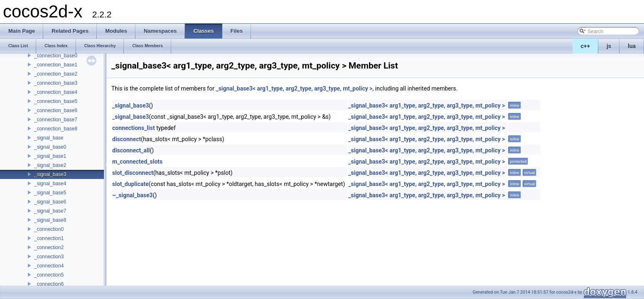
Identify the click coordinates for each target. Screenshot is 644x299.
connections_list (134, 128)
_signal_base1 (50, 156)
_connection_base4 (56, 92)
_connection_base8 (56, 129)
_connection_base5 (56, 101)
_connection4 (49, 266)
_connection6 (49, 284)
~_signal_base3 (133, 195)
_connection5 (49, 275)
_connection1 (49, 238)
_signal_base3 (50, 174)
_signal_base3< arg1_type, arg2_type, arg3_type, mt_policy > (294, 88)
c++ (586, 46)
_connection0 (49, 229)
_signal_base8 (50, 220)
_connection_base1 (56, 65)
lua (632, 46)
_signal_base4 (50, 184)
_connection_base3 (56, 83)
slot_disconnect (133, 173)
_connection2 (49, 248)
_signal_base (49, 138)
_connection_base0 (56, 56)
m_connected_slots (137, 162)
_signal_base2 (50, 165)
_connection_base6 (56, 110)
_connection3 (49, 257)
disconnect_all (131, 150)
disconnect (127, 139)
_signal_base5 (50, 193)
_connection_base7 (56, 120)
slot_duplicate (130, 184)
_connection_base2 (56, 74)
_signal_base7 (50, 211)
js (609, 46)
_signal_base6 (50, 202)
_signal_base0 (50, 147)
